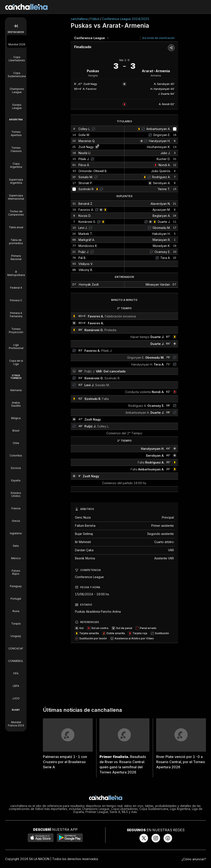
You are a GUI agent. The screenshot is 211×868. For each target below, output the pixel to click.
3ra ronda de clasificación (158, 38)
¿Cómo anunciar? (194, 859)
